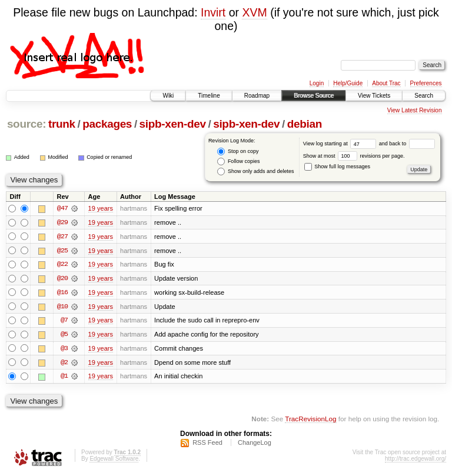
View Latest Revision (415, 110)
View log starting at (341, 144)
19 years (101, 208)
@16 (62, 293)
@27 (62, 237)
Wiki (168, 96)
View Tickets (374, 96)
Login (317, 83)
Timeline (209, 96)
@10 (62, 307)
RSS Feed (207, 444)
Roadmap (257, 96)
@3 (64, 349)
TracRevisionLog (310, 420)
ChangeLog (255, 444)
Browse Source (314, 96)
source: (26, 124)
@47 (62, 208)
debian (305, 124)
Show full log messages (337, 167)
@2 (64, 364)
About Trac (386, 83)
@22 (62, 265)
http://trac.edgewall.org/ (416, 460)
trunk (62, 124)
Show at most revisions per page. (354, 156)
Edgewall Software (114, 460)
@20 (62, 279)
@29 (62, 222)
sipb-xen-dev (173, 124)
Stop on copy (238, 152)
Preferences (426, 83)
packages (107, 124)
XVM (254, 12)
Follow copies (238, 162)
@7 (64, 321)
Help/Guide (348, 83)
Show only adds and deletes (255, 172)
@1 (64, 378)
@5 (64, 335)
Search (424, 96)
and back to (407, 144)
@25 (62, 251)
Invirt (213, 12)
